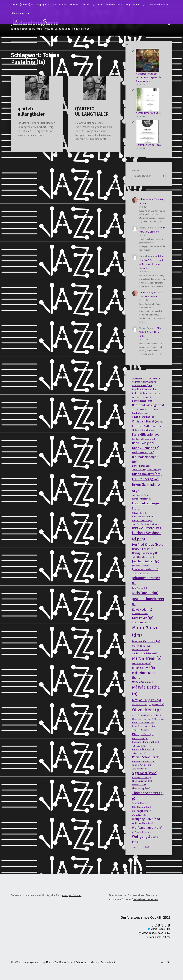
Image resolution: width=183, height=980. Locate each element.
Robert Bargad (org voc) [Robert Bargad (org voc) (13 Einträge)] (142, 746)
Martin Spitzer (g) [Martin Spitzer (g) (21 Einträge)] (141, 650)
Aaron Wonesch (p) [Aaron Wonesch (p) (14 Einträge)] (140, 378)
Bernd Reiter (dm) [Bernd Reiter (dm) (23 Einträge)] (142, 401)
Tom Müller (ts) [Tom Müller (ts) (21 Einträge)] (140, 803)
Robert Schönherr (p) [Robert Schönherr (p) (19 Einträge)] (143, 749)
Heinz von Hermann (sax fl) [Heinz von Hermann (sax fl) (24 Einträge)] (147, 528)
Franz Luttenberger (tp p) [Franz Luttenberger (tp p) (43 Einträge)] (146, 506)
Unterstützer (113, 5)
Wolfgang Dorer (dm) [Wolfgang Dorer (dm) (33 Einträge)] (146, 819)
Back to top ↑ (108, 962)
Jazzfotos (98, 5)
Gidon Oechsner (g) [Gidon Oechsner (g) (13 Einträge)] (140, 513)
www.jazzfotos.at (72, 895)
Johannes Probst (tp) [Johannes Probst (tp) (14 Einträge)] (140, 573)
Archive (136, 170)
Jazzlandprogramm (28, 962)
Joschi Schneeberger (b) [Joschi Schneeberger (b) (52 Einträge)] (148, 602)
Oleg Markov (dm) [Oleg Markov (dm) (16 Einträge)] (156, 705)
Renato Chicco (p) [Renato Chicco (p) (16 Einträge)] (140, 739)
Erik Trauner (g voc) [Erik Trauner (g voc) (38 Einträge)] (146, 479)
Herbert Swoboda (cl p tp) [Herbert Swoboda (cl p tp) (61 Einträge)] (147, 536)
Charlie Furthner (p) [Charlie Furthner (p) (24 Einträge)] (143, 417)
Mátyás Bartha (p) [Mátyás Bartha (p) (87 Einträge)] (146, 691)
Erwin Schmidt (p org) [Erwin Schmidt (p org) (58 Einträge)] (146, 488)
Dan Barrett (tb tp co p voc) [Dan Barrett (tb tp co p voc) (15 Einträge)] (143, 439)
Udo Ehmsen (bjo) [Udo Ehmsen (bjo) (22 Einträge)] (142, 807)
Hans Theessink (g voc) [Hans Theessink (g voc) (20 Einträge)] (144, 517)
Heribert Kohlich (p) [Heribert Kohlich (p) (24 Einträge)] (143, 549)
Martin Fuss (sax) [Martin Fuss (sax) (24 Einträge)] (142, 646)
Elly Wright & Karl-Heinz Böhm (150, 332)
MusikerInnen (60, 5)
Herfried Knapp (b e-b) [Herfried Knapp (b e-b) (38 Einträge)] (148, 545)
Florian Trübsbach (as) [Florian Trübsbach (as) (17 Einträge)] (142, 499)
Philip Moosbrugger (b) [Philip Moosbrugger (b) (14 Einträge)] (141, 730)
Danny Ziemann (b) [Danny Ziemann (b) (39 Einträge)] (146, 448)
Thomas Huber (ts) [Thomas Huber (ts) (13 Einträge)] (139, 785)
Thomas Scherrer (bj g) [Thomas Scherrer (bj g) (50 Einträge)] (148, 796)
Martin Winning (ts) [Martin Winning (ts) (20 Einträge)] (142, 663)
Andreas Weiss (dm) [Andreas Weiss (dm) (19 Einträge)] (142, 386)
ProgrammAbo (133, 5)
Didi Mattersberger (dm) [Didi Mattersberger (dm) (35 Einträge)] (145, 459)
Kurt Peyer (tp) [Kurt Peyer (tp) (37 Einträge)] (143, 618)
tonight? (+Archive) (20, 5)
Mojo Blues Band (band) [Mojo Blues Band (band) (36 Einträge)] (144, 675)
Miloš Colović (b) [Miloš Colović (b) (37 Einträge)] (143, 668)
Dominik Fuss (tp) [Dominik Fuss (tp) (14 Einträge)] (139, 470)
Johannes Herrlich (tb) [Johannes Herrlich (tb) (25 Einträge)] (145, 569)
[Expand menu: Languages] (48, 5)
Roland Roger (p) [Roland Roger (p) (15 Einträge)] (139, 753)
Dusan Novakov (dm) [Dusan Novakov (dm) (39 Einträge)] (147, 474)
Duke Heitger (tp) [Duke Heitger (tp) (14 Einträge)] (154, 470)
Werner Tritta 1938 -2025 (148, 113)
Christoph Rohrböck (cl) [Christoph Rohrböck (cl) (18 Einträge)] (144, 430)
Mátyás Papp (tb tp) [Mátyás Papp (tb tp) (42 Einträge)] (146, 700)
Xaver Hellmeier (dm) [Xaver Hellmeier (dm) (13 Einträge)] (140, 847)
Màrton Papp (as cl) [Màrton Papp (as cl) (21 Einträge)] (143, 682)
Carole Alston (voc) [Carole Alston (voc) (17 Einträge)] (141, 413)
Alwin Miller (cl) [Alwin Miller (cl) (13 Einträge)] (154, 379)
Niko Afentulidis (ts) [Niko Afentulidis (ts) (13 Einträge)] (140, 705)
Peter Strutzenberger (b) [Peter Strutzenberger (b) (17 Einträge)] (143, 726)
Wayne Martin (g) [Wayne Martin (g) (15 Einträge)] (139, 815)
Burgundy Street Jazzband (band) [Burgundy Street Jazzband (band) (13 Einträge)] (145, 409)
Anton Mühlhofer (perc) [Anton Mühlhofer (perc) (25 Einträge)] (146, 393)
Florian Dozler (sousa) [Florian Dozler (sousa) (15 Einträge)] (141, 495)
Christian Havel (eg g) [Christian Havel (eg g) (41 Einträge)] (148, 421)
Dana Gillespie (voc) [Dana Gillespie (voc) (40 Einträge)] (146, 434)
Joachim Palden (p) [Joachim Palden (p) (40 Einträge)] (146, 561)
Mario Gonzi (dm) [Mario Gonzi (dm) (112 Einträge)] (145, 632)
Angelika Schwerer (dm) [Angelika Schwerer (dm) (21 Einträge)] (144, 389)
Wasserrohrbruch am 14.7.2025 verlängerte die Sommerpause (148, 77)
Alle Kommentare (20, 13)
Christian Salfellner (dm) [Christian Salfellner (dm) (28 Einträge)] (148, 426)
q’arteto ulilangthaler (31, 111)
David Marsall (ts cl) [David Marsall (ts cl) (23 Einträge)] (143, 452)
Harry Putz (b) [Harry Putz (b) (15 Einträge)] (138, 524)
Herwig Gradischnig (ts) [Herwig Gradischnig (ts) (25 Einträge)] (146, 553)
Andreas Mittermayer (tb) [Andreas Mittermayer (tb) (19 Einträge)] (145, 382)
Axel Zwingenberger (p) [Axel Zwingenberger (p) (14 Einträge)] (141, 397)
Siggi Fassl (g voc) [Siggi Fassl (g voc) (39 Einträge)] (145, 773)
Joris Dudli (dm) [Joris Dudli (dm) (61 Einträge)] (145, 593)
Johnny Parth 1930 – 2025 (148, 145)
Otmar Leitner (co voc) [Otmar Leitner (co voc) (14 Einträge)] (141, 719)
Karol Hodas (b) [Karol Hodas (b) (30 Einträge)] (142, 610)
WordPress (60, 962)
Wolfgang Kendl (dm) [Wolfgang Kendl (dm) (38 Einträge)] (147, 828)
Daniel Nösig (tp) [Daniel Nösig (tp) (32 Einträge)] (143, 443)
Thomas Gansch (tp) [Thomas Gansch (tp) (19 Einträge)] (142, 781)
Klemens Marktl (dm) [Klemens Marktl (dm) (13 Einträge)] (140, 614)
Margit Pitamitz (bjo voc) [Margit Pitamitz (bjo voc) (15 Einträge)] (142, 622)
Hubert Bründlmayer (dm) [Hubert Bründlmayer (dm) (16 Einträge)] (143, 557)
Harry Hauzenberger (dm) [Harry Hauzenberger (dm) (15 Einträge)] (142, 521)
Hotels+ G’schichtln (80, 5)
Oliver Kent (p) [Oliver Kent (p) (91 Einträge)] (146, 710)
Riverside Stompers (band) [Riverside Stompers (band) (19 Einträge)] (145, 742)
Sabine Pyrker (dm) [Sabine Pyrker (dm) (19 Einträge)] (142, 765)
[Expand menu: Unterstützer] (121, 5)
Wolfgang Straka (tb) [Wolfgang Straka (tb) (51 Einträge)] (145, 839)
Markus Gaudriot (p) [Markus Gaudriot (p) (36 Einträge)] (146, 641)
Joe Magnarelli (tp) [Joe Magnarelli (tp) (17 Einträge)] (140, 566)
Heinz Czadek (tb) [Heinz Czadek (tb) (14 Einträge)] (152, 524)
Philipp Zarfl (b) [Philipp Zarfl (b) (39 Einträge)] (143, 734)
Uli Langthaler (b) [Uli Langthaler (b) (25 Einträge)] (142, 811)
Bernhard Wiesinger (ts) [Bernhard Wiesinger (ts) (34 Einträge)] (148, 405)
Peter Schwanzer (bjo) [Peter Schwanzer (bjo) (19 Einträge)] (143, 722)
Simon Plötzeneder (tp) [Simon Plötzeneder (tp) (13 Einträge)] (141, 778)
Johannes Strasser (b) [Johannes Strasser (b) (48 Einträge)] (146, 581)
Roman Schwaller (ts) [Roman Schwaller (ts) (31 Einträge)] (146, 757)
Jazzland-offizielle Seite (156, 5)
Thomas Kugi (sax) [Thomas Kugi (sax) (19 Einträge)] (141, 788)
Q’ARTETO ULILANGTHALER (92, 111)
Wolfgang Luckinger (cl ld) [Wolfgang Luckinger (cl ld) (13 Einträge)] (142, 832)
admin (142, 199)
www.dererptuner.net (146, 899)
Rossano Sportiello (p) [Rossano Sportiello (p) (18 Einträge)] (143, 762)
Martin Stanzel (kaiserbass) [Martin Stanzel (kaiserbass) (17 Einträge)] (144, 653)
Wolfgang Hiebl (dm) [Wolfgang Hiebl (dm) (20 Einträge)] (143, 823)
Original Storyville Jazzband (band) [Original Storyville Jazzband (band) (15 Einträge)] (147, 715)
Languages (41, 5)
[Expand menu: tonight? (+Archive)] (32, 5)
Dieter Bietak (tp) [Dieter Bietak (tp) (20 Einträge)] (141, 466)
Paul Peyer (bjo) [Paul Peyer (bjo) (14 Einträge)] (158, 719)
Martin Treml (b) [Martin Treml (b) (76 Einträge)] (147, 658)
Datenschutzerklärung (87, 962)
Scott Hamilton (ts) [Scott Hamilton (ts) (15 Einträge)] (140, 769)
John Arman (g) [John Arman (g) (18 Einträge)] (139, 588)
